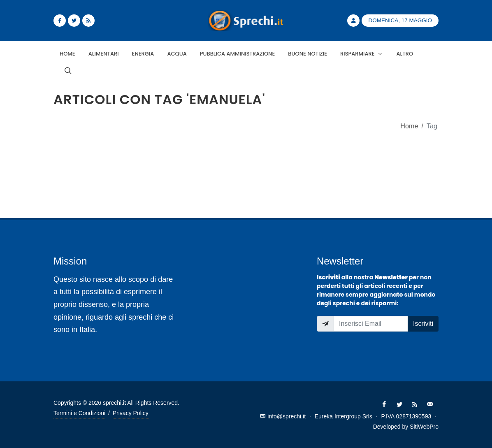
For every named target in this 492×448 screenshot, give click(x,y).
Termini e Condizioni (79, 413)
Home (409, 126)
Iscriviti (423, 324)
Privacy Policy (131, 413)
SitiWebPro (424, 427)
